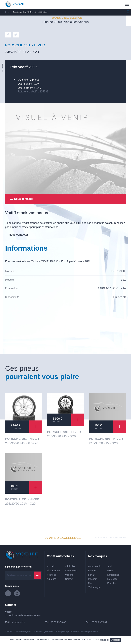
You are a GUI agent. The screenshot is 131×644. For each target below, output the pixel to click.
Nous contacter (18, 235)
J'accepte (116, 640)
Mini (90, 583)
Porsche (111, 583)
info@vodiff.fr (18, 622)
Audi (110, 566)
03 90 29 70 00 (58, 622)
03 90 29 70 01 (99, 622)
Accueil (51, 566)
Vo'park (69, 575)
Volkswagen (94, 587)
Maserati (93, 579)
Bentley (92, 571)
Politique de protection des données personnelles (78, 631)
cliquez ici (104, 640)
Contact (69, 579)
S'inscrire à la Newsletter (19, 567)
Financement (54, 571)
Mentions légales (23, 631)
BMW (110, 571)
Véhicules (70, 566)
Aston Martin (95, 566)
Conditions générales (43, 631)
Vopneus (51, 575)
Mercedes (112, 579)
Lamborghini (114, 575)
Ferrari (92, 575)
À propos (52, 579)
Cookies (9, 631)
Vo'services (71, 571)
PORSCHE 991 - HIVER (22, 439)
